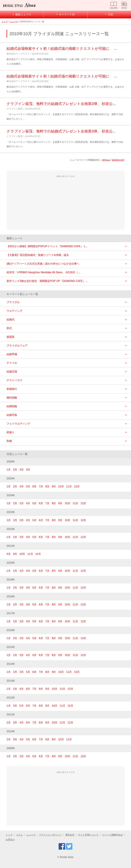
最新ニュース (23, 14)
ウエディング (14, 311)
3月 (22, 470)
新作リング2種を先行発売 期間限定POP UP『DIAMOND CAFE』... (47, 281)
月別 (110, 14)
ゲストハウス (14, 380)
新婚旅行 (12, 389)
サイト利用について (88, 835)
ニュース (14, 22)
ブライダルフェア (17, 346)
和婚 (9, 441)
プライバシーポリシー (50, 835)
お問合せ (10, 840)
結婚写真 (12, 415)
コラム (19, 835)
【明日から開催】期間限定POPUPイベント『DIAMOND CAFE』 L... (47, 246)
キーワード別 (67, 14)
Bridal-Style (67, 857)
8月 (47, 486)
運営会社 (70, 835)
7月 (41, 486)
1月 (9, 470)
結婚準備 (12, 354)
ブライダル (13, 302)
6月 (34, 486)
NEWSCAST (118, 160)
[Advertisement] (65, 203)
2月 (15, 470)
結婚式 (11, 319)
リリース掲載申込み (112, 835)
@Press (106, 160)
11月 (69, 486)
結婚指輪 (12, 406)
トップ (5, 22)
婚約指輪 (12, 398)
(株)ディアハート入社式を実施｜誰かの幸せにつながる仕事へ (43, 264)
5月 (28, 486)
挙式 (9, 328)
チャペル (12, 363)
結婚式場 (12, 372)
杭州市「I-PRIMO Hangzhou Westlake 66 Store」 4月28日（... (43, 272)
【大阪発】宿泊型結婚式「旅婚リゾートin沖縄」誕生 (38, 255)
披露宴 (11, 337)
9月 (54, 486)
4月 (28, 470)
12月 (77, 486)
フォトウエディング (18, 424)
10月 (61, 486)
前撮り (11, 432)
